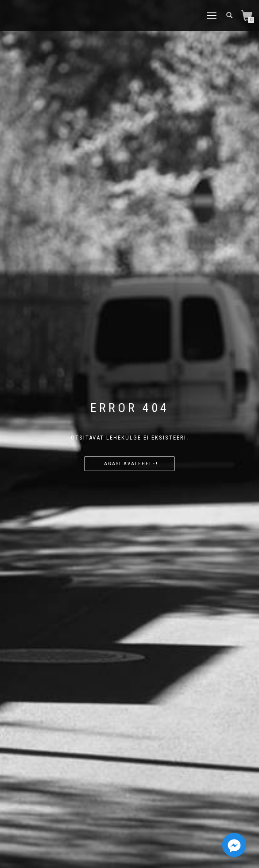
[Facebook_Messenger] (234, 845)
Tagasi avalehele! (129, 464)
